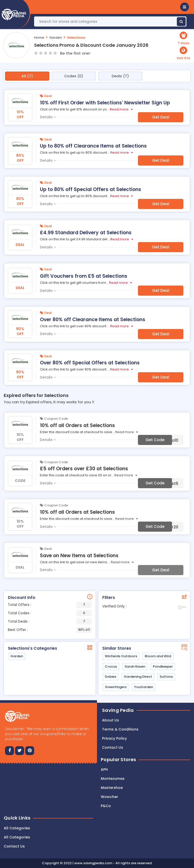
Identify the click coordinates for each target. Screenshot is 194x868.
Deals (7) (120, 76)
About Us (111, 720)
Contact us (113, 747)
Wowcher (110, 797)
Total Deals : (50, 621)
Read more (119, 109)
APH (104, 769)
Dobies (111, 677)
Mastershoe (112, 788)
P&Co (106, 806)
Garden (56, 38)
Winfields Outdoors (121, 656)
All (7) (27, 76)
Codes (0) (74, 76)
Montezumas (113, 779)
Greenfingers (116, 687)
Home (39, 38)
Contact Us (14, 846)
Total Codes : (50, 613)
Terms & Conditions (120, 729)
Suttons (166, 677)
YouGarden (144, 687)
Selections (76, 38)
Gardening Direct (138, 677)
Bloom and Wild (158, 656)
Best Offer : (50, 630)
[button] (185, 7)
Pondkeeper (163, 666)
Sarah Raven (135, 666)
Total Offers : (50, 605)
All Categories (17, 828)
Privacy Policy (114, 738)
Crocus (111, 666)
